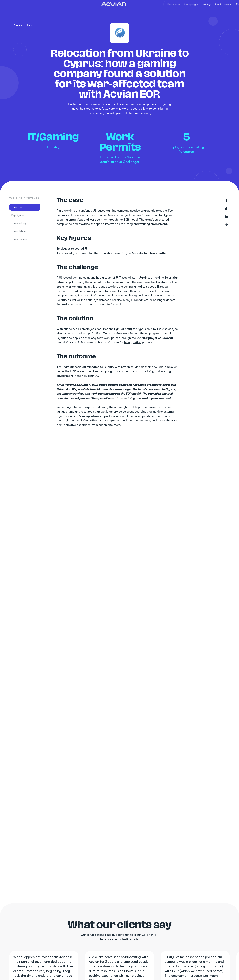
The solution (18, 231)
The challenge (19, 223)
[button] (172, 6)
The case (17, 207)
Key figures (18, 215)
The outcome (19, 239)
